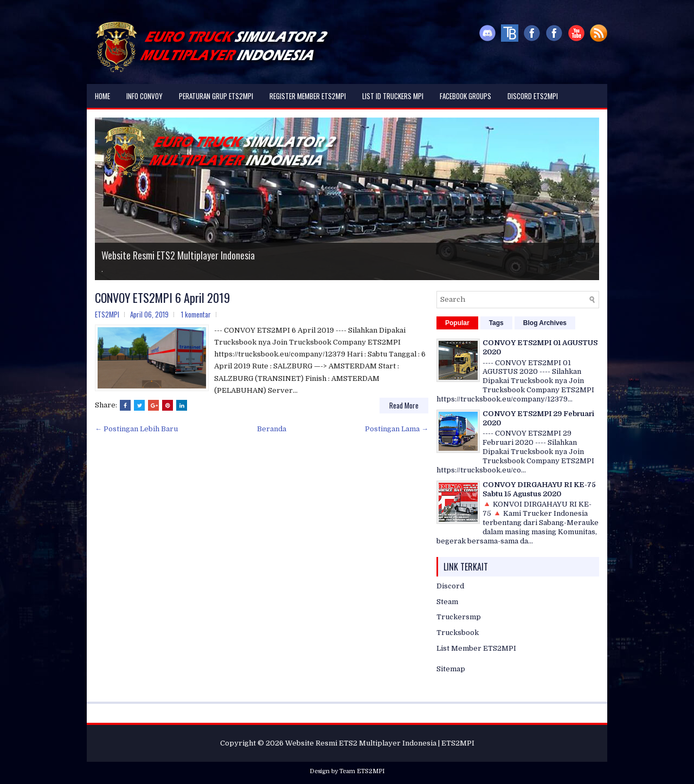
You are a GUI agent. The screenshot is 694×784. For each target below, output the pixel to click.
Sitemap (451, 669)
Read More (404, 405)
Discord (450, 586)
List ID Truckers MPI (393, 96)
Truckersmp (459, 617)
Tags (496, 323)
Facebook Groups (465, 96)
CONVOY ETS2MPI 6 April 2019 (162, 297)
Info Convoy (144, 96)
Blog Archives (545, 323)
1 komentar (196, 314)
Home (102, 96)
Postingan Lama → (397, 429)
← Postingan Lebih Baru (136, 429)
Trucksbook (458, 633)
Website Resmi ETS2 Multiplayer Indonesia (178, 255)
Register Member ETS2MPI (308, 96)
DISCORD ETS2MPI (533, 96)
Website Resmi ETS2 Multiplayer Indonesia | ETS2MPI (380, 743)
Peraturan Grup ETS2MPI (216, 96)
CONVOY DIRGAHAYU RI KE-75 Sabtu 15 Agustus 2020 (539, 489)
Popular (457, 323)
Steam (447, 602)
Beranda (272, 429)
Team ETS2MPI (362, 771)
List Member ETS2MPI (476, 648)
